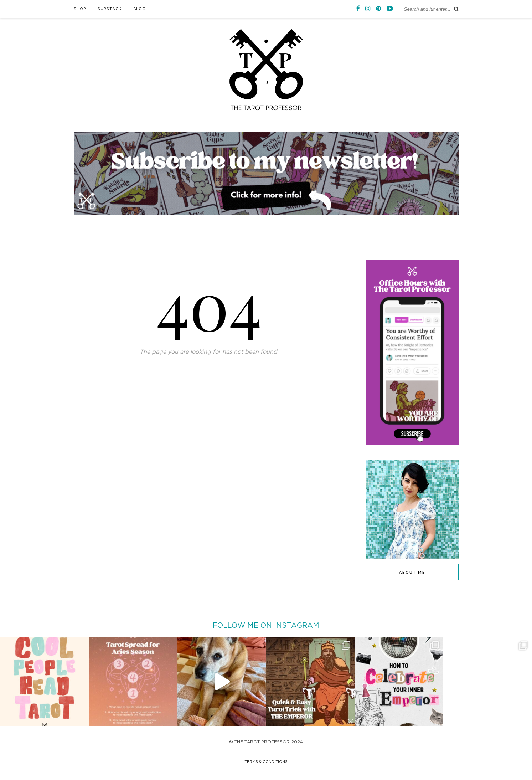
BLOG (140, 9)
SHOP (80, 9)
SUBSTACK (110, 9)
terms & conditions (266, 762)
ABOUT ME (412, 572)
